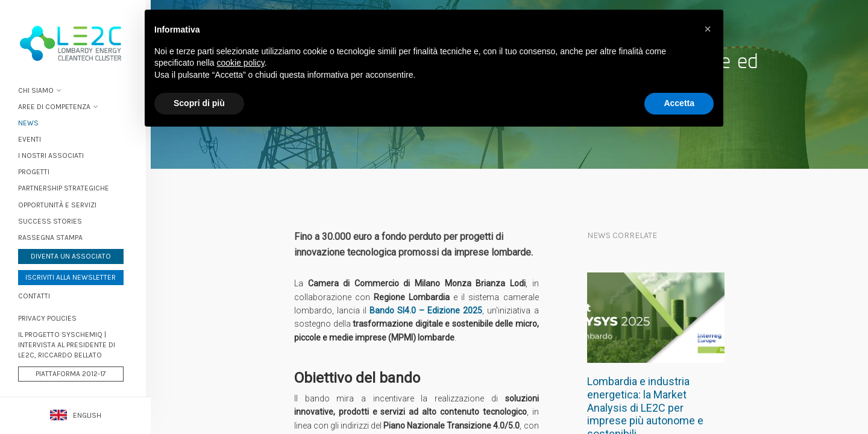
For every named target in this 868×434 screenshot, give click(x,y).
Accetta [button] (679, 103)
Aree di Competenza (59, 105)
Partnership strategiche (68, 187)
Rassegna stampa (55, 236)
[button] (708, 29)
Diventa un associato (76, 255)
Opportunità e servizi (62, 204)
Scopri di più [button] (199, 103)
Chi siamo (41, 89)
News (33, 122)
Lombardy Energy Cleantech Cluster (75, 42)
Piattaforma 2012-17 (76, 373)
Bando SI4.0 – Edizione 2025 (426, 310)
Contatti (39, 295)
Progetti (39, 171)
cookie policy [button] (241, 63)
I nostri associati (56, 155)
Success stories (55, 220)
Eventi (34, 138)
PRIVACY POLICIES (52, 317)
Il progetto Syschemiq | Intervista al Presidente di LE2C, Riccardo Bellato (71, 344)
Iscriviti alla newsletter (75, 276)
